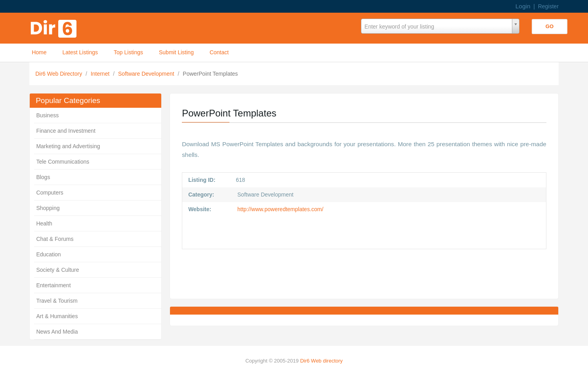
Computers (50, 193)
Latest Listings (80, 52)
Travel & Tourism (57, 301)
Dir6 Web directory (321, 361)
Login (523, 6)
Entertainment (53, 285)
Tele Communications (63, 162)
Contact (219, 52)
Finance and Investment (66, 131)
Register (548, 6)
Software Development (147, 74)
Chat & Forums (55, 239)
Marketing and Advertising (68, 146)
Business (47, 115)
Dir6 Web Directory (59, 74)
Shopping (48, 208)
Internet (101, 74)
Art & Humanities (57, 316)
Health (44, 223)
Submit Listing (176, 52)
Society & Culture (57, 270)
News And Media (57, 332)
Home (39, 52)
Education (48, 254)
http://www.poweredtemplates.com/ (280, 209)
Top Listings (128, 52)
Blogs (43, 177)
